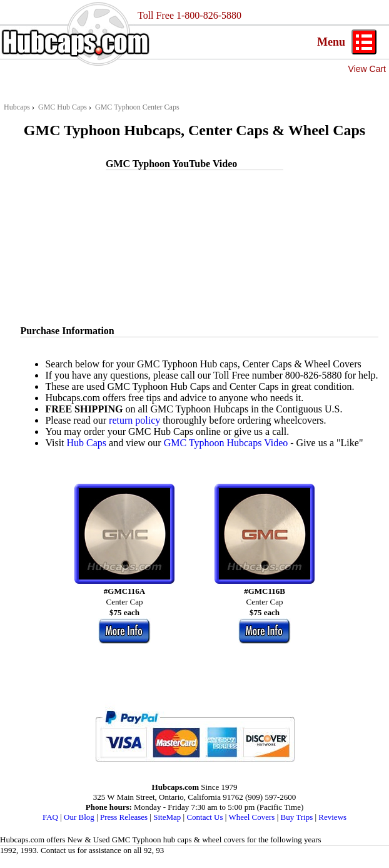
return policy (134, 420)
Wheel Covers (251, 817)
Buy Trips (297, 817)
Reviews (332, 817)
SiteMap (167, 817)
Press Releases (124, 817)
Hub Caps (87, 443)
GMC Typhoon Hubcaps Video (226, 443)
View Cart (367, 69)
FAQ (50, 817)
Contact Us (205, 817)
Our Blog (79, 817)
